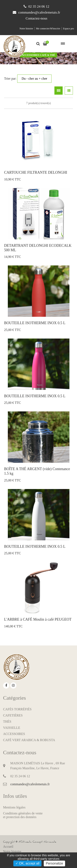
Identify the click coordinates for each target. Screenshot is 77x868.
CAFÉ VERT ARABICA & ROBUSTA (29, 740)
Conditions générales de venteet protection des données (23, 815)
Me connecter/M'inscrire (48, 29)
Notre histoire (26, 29)
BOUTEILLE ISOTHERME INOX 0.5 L (35, 323)
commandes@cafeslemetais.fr (39, 12)
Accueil (10, 62)
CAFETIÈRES (13, 715)
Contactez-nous (37, 18)
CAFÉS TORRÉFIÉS (17, 709)
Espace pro (68, 29)
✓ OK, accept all (27, 863)
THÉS (7, 722)
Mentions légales (14, 807)
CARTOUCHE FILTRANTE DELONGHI (36, 172)
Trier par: (28, 79)
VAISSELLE (12, 728)
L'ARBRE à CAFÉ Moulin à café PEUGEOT (38, 619)
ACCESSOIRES (28, 62)
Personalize (54, 863)
